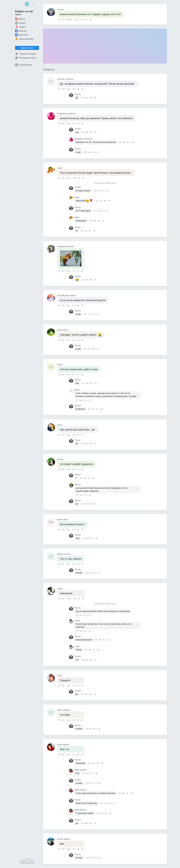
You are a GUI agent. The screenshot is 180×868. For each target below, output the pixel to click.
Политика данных (27, 863)
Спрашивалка (23, 65)
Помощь (31, 861)
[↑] (82, 19)
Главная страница (25, 54)
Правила (23, 861)
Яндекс (20, 27)
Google (20, 23)
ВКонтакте (22, 35)
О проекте (27, 859)
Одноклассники (24, 39)
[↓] (86, 19)
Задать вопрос (27, 48)
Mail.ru (20, 19)
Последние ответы (26, 58)
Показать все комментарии (105, 183)
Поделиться (91, 19)
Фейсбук (21, 31)
